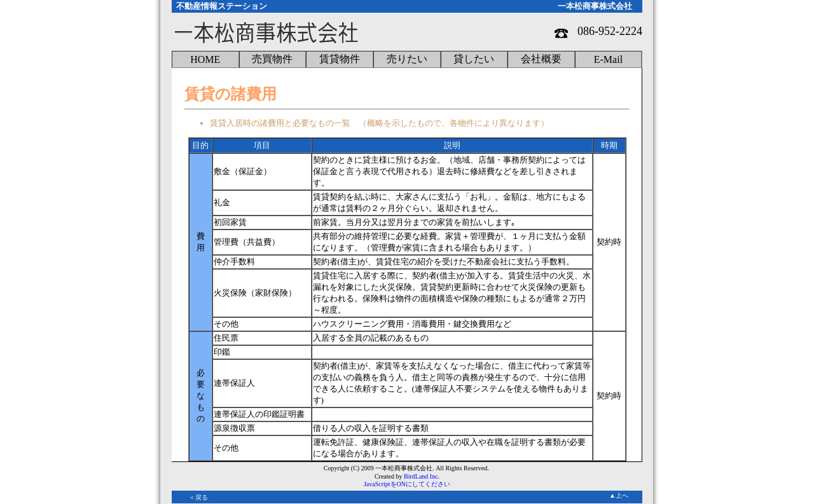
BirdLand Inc (421, 476)
